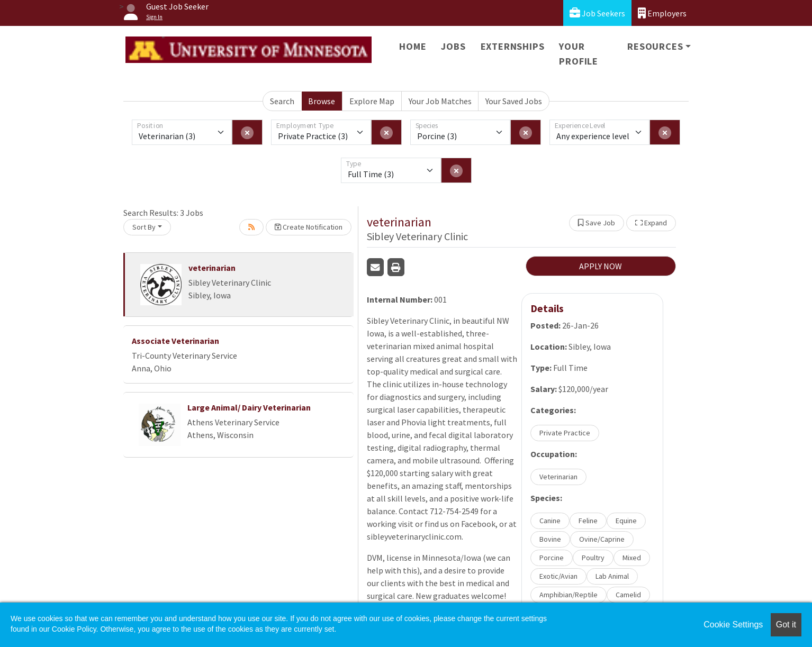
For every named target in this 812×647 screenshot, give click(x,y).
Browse (322, 101)
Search (282, 101)
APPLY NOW (601, 266)
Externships (513, 46)
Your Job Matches (440, 101)
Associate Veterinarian (175, 341)
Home (413, 46)
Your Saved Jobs (514, 101)
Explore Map (372, 101)
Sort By (144, 227)
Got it (786, 625)
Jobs (453, 46)
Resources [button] (655, 46)
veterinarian (212, 268)
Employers (662, 13)
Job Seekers (597, 13)
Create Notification (309, 227)
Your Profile (579, 54)
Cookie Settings (733, 625)
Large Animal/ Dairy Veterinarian (249, 407)
